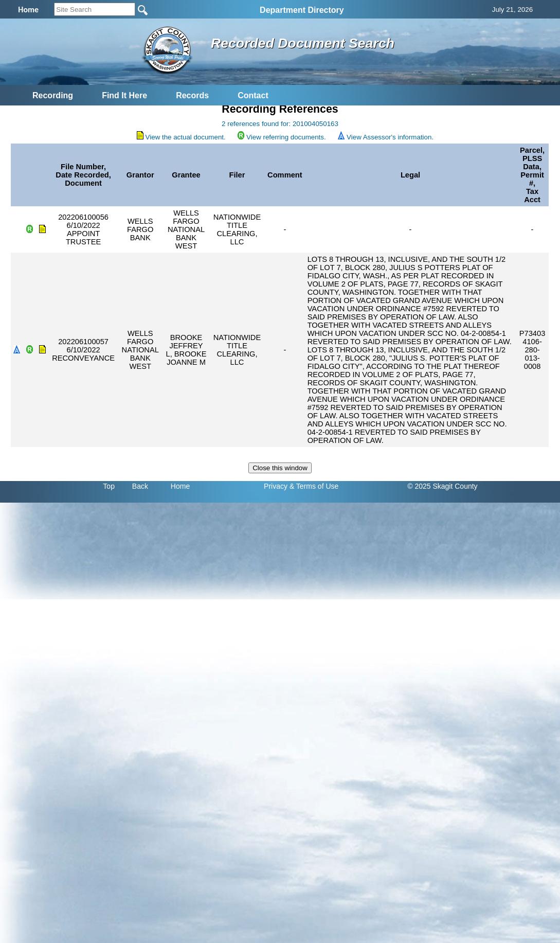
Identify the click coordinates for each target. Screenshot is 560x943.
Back (140, 486)
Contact (253, 95)
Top (109, 486)
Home (180, 486)
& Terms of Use (314, 486)
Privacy (276, 486)
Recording (53, 95)
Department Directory (302, 10)
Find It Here (124, 95)
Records (192, 95)
